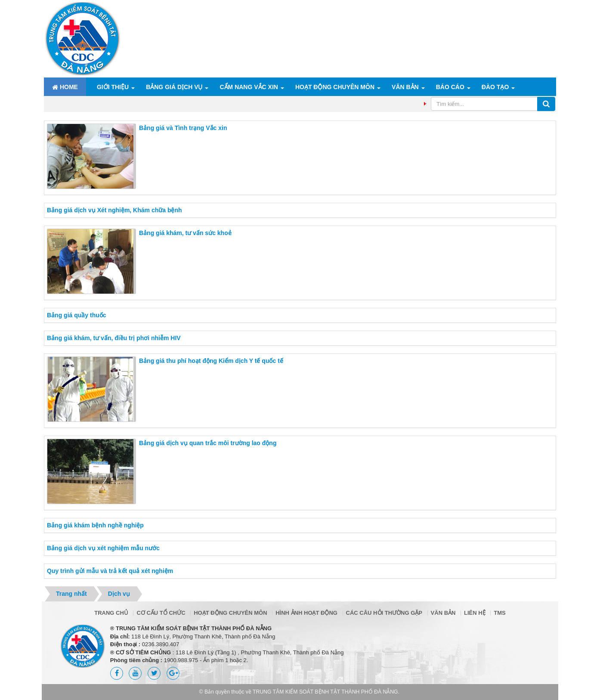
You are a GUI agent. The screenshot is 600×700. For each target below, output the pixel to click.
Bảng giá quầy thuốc (77, 315)
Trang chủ (111, 613)
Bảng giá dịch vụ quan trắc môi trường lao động (208, 443)
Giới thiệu (113, 87)
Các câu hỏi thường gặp (384, 613)
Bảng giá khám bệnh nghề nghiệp (95, 525)
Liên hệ (475, 613)
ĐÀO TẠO (495, 87)
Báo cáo (450, 87)
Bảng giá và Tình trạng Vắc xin (183, 128)
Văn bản (405, 87)
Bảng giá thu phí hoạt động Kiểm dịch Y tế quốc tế (211, 361)
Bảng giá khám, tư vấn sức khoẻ (185, 233)
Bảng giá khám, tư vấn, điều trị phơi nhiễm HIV (114, 338)
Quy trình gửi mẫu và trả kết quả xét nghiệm (110, 571)
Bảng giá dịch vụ (174, 87)
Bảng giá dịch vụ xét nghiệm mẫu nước (103, 548)
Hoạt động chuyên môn (335, 87)
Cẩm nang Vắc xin (249, 87)
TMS (499, 613)
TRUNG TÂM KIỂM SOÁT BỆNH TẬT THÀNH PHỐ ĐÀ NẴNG (325, 692)
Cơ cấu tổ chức (161, 613)
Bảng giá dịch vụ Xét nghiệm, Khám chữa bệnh (114, 210)
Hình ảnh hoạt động (306, 613)
